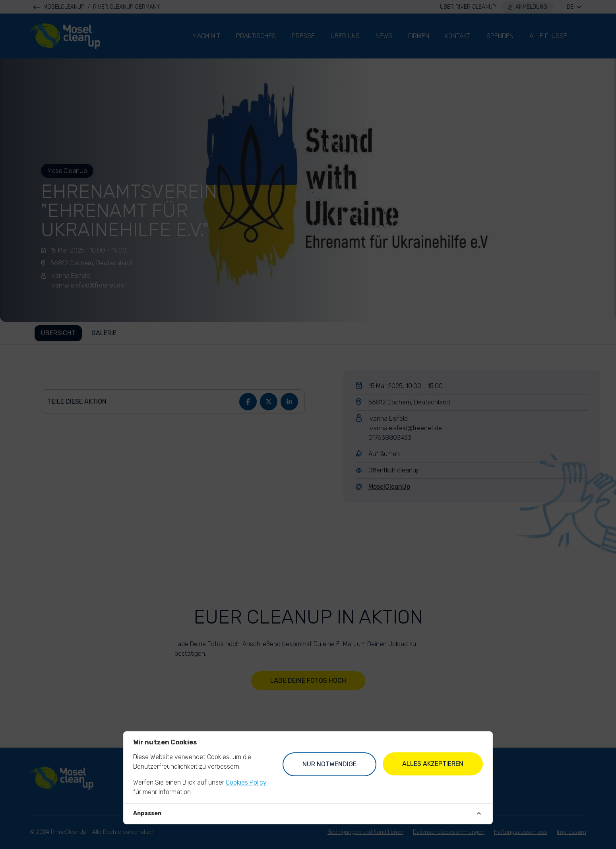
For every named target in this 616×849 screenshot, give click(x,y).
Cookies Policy (246, 782)
